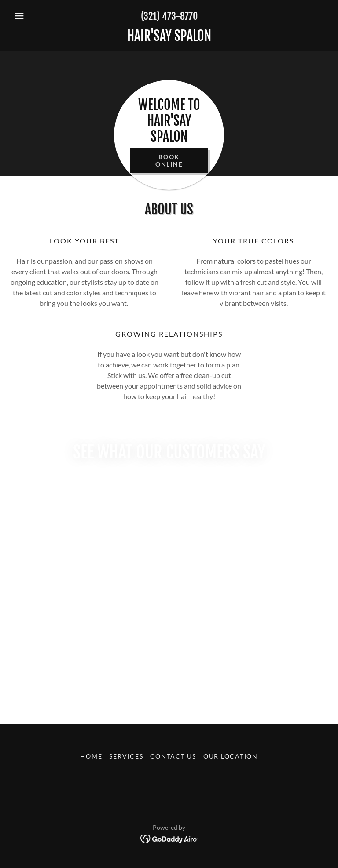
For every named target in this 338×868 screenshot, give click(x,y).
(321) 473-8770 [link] (169, 16)
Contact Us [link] (173, 756)
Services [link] (126, 756)
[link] (169, 38)
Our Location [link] (231, 756)
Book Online (169, 160)
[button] (34, 16)
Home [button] (91, 756)
